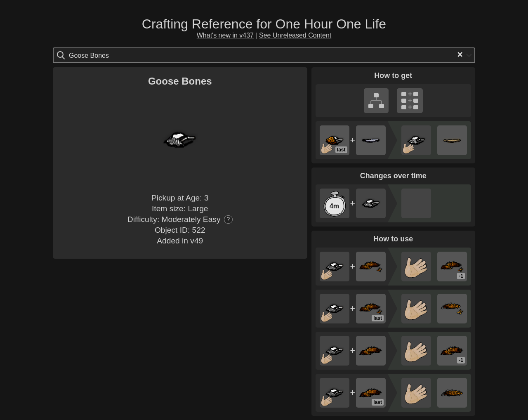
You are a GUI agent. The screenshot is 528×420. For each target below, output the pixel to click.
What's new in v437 (225, 35)
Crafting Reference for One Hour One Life (264, 24)
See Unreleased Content (295, 35)
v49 (197, 241)
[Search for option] (104, 55)
